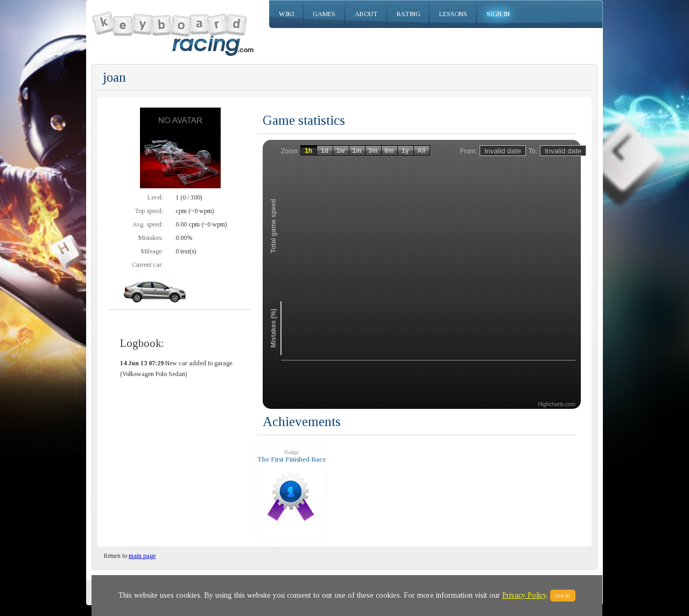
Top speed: (149, 211)
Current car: (147, 265)
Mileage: (152, 251)
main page (142, 556)
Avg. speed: (148, 224)
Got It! (563, 596)
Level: (155, 197)
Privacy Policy (524, 595)
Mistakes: (151, 238)
